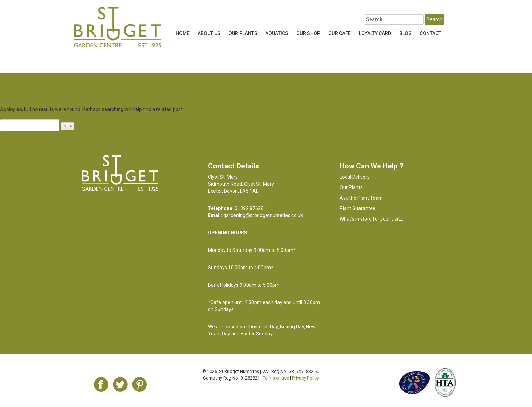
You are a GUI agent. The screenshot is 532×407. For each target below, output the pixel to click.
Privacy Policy (305, 378)
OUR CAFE (340, 33)
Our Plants (243, 33)
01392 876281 (251, 208)
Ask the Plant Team (361, 198)
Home (183, 33)
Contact (430, 33)
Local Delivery (355, 177)
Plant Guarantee (358, 208)
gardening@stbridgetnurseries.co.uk (263, 215)
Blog (405, 33)
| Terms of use (275, 378)
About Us (209, 33)
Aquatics (277, 33)
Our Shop (308, 33)
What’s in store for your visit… (371, 219)
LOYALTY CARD (375, 33)
